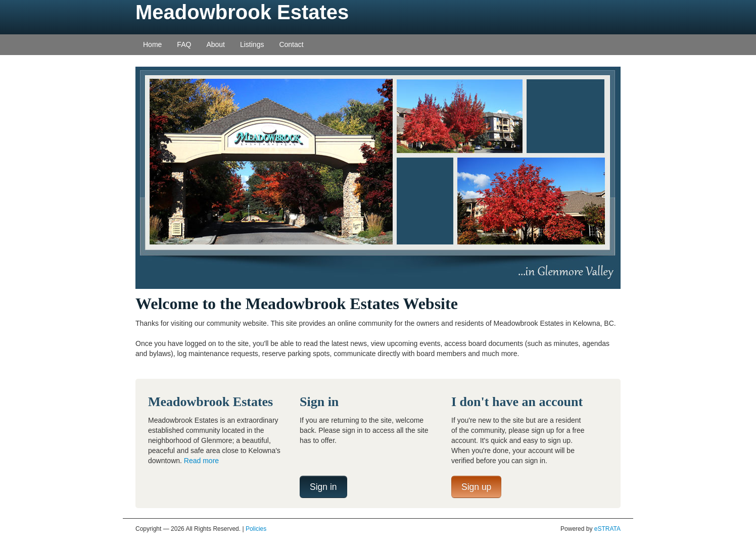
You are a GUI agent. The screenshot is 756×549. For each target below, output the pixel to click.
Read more (201, 461)
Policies (256, 529)
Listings (252, 44)
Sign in (323, 487)
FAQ (184, 44)
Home (152, 44)
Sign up (476, 487)
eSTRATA (607, 529)
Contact (291, 44)
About (216, 44)
